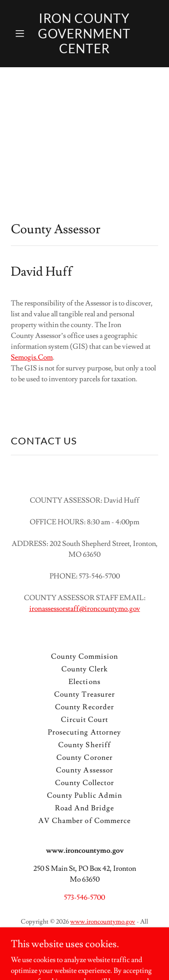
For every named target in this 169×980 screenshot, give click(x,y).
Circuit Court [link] (84, 720)
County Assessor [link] (84, 770)
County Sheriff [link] (84, 745)
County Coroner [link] (84, 758)
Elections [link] (84, 682)
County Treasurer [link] (84, 694)
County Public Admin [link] (84, 795)
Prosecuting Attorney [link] (84, 732)
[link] (84, 51)
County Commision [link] (84, 656)
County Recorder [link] (84, 707)
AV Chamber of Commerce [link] (84, 821)
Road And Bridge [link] (84, 808)
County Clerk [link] (84, 669)
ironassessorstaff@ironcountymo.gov (85, 609)
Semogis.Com (32, 357)
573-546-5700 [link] (84, 897)
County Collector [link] (84, 783)
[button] (22, 33)
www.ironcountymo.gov (103, 922)
